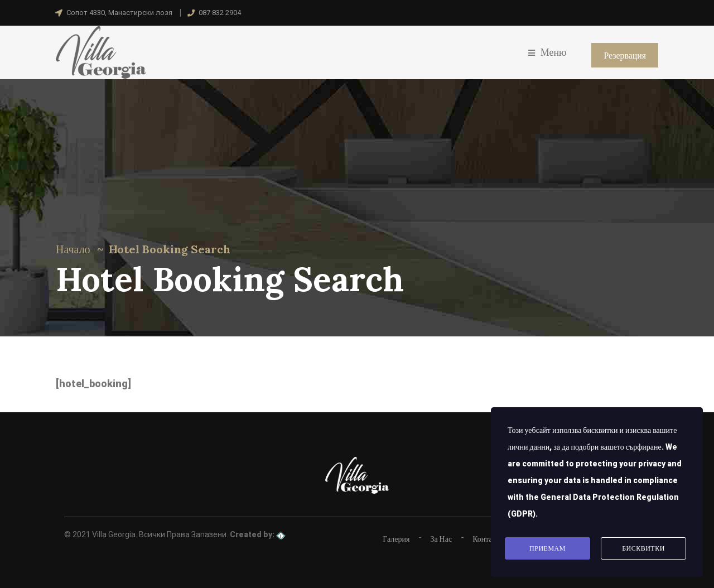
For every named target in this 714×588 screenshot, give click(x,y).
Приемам (547, 549)
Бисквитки (643, 549)
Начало (73, 249)
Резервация (625, 55)
